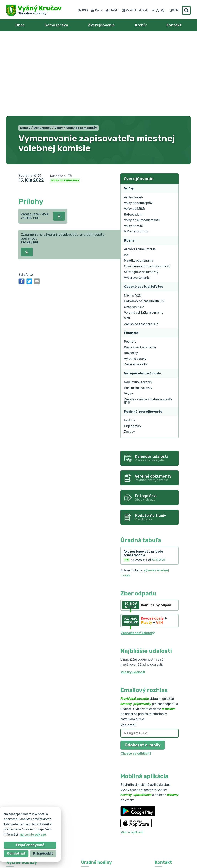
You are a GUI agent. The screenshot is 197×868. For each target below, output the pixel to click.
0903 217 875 (165, 821)
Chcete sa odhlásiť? (136, 674)
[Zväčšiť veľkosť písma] (162, 10)
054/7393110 (165, 817)
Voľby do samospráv (65, 101)
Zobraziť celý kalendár (138, 554)
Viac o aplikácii (132, 753)
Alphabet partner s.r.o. (63, 858)
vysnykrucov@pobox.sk (173, 825)
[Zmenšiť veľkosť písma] (153, 10)
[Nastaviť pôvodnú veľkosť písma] (157, 10)
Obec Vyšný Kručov (123, 858)
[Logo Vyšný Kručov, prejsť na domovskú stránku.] (34, 10)
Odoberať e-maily (143, 666)
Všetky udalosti (133, 593)
